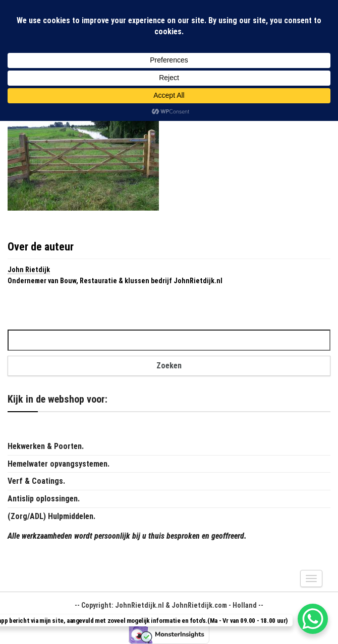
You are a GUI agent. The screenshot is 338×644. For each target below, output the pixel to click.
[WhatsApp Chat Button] (313, 619)
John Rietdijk (29, 270)
